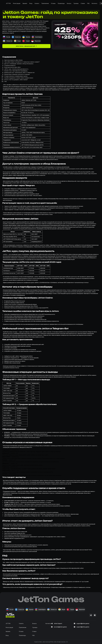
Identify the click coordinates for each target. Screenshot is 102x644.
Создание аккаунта (10, 65)
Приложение (45, 3)
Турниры (76, 3)
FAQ (88, 3)
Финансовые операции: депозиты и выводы (17, 74)
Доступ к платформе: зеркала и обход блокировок (19, 64)
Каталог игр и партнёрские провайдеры (16, 71)
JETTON (8, 3)
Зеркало (25, 3)
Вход (31, 3)
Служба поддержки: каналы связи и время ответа (19, 78)
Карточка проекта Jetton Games (13, 60)
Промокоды (61, 3)
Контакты (94, 3)
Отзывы (53, 3)
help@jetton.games (14, 502)
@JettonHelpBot (18, 504)
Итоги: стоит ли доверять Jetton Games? (16, 80)
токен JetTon (24, 23)
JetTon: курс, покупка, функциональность (16, 69)
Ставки (83, 3)
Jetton (5, 85)
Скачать (37, 3)
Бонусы (69, 3)
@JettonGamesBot (31, 189)
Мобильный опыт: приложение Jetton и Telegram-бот (20, 73)
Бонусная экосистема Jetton (12, 67)
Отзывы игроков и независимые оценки (16, 76)
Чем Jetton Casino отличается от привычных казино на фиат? (22, 62)
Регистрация (17, 3)
